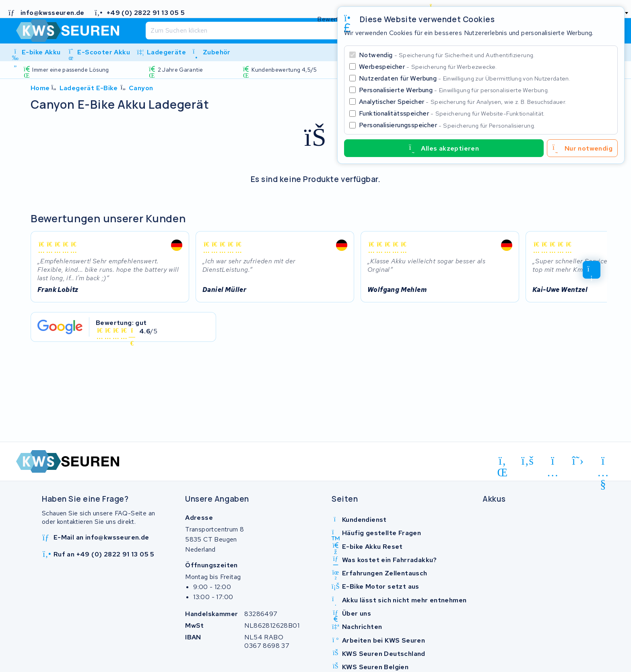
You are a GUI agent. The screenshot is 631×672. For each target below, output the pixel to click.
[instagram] (553, 462)
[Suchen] (298, 31)
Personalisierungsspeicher (447, 125)
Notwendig (447, 55)
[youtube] (603, 462)
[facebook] (528, 461)
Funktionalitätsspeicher (452, 113)
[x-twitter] (578, 461)
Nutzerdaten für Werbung (465, 78)
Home (40, 88)
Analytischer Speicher (463, 102)
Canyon (141, 88)
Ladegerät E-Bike (89, 88)
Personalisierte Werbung (454, 90)
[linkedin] (502, 462)
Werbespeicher (428, 67)
